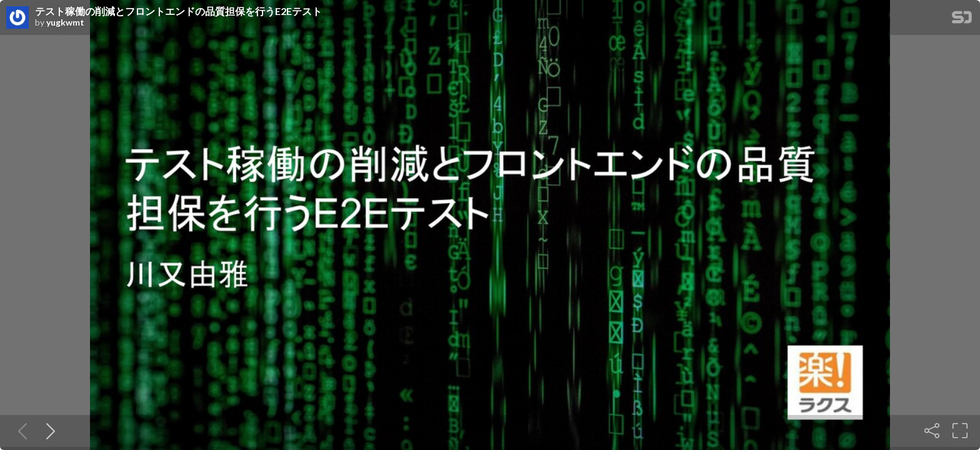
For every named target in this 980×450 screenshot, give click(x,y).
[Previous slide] (20, 431)
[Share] (932, 431)
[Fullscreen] (960, 431)
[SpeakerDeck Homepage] (962, 20)
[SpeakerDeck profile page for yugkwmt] (17, 18)
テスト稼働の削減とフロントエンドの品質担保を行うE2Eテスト (178, 11)
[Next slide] (48, 431)
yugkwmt (65, 22)
